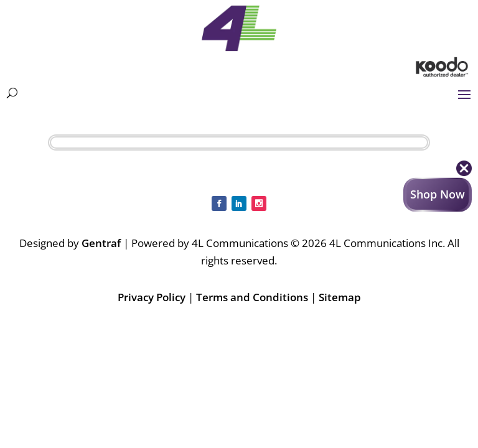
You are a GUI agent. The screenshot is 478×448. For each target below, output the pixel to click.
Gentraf (101, 243)
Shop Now (438, 194)
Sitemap (340, 297)
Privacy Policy (152, 297)
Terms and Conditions (252, 297)
